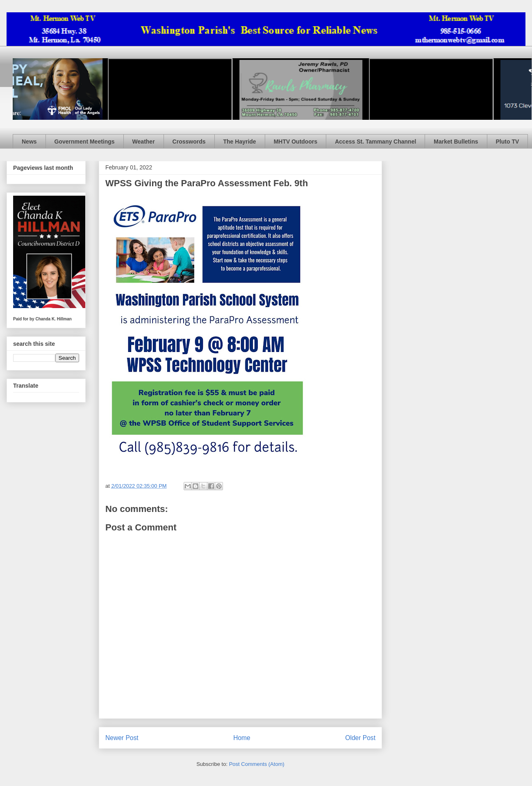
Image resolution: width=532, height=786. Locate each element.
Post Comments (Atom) (257, 764)
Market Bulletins (456, 142)
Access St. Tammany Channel (375, 142)
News (29, 142)
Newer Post (122, 738)
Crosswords (189, 142)
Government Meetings (85, 142)
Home (242, 738)
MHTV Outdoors (296, 142)
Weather (144, 142)
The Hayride (240, 142)
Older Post (360, 738)
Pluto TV (508, 142)
